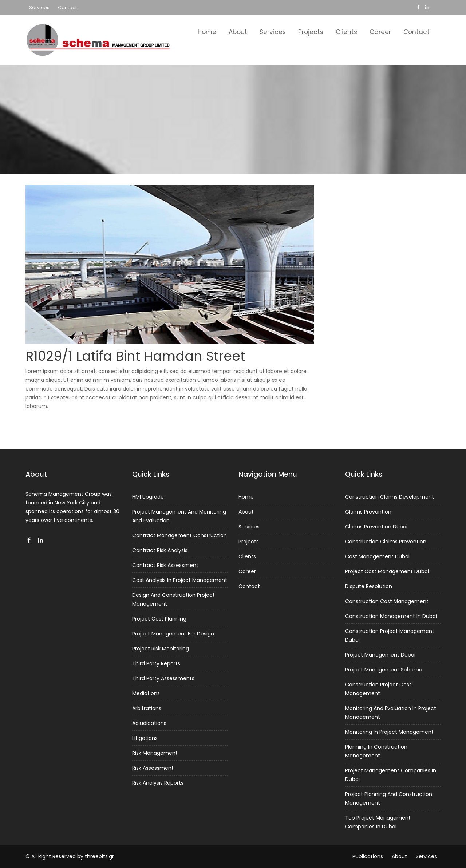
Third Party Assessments (163, 678)
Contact (67, 7)
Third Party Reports (157, 663)
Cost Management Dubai (378, 558)
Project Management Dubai (380, 655)
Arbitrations (147, 707)
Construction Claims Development (390, 499)
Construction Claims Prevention (386, 543)
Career (380, 32)
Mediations (147, 692)
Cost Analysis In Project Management (180, 581)
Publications (368, 856)
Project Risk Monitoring (161, 648)
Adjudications (150, 722)
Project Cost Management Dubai (387, 573)
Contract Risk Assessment (165, 566)
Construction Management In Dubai (391, 617)
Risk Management (155, 751)
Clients (346, 32)
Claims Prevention (369, 514)
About (238, 32)
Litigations (145, 736)
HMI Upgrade (149, 499)
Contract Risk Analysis (160, 552)
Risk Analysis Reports (158, 780)
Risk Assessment (153, 766)
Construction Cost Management (387, 602)
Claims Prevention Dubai (376, 529)
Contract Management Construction (179, 537)
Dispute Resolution (369, 587)
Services (39, 7)
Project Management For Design (173, 634)
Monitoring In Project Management (389, 731)
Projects (311, 32)
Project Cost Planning (160, 619)
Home (207, 32)
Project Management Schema (384, 669)
